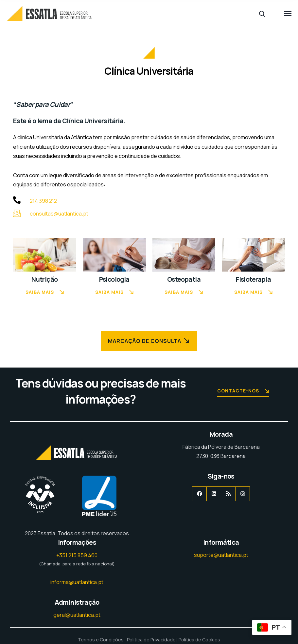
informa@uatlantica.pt (77, 582)
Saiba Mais (45, 293)
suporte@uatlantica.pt (221, 555)
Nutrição (44, 279)
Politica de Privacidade (151, 640)
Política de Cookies (199, 640)
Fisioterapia (254, 279)
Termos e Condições (101, 640)
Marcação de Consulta (149, 341)
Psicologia (114, 279)
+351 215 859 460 (77, 555)
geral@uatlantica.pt (77, 615)
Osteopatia (184, 279)
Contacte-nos (243, 391)
